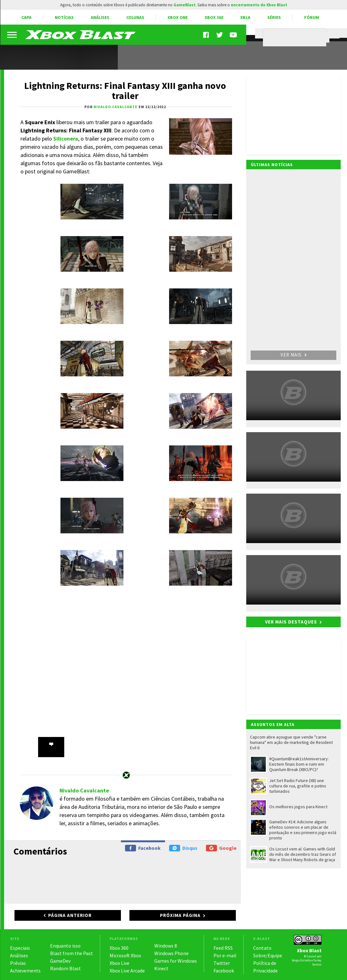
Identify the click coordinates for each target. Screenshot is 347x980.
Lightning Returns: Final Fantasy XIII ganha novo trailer (125, 90)
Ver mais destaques (291, 622)
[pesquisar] (296, 38)
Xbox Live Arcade (127, 971)
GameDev (60, 961)
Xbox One (178, 17)
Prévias (18, 963)
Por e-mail (225, 955)
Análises (100, 17)
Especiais (20, 948)
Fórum (312, 17)
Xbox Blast (309, 950)
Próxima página (180, 915)
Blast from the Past (71, 953)
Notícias (64, 17)
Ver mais (293, 355)
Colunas (135, 17)
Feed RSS (223, 948)
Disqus (183, 848)
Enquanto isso (65, 946)
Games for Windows (176, 961)
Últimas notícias (272, 165)
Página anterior (70, 915)
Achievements (25, 971)
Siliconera (66, 139)
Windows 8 (166, 946)
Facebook (143, 848)
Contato (262, 948)
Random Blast (65, 968)
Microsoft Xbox (125, 955)
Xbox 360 (214, 17)
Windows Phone (171, 953)
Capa (26, 17)
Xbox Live (119, 963)
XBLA (245, 17)
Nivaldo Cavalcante (84, 790)
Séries (274, 17)
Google (221, 848)
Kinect (161, 968)
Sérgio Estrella (301, 960)
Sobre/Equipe (268, 955)
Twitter (222, 963)
